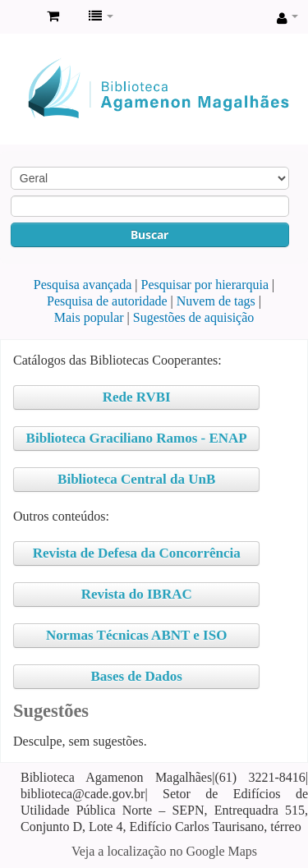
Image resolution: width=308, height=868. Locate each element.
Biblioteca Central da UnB (136, 479)
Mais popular (89, 317)
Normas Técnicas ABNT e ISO (136, 635)
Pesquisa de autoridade (107, 301)
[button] (53, 16)
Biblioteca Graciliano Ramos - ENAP (137, 438)
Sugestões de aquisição (194, 317)
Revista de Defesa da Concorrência (137, 553)
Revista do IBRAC (137, 594)
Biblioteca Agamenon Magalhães (17, 17)
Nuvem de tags (216, 301)
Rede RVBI (137, 397)
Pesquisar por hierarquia (205, 285)
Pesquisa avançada (83, 285)
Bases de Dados (136, 676)
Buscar (149, 234)
